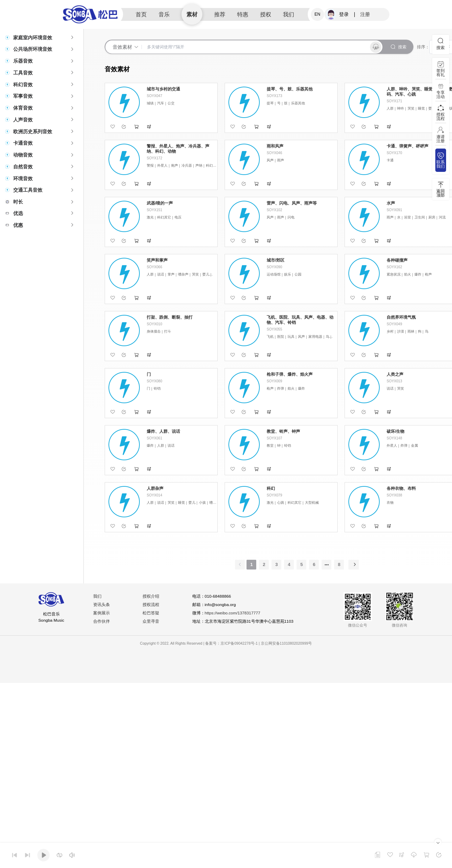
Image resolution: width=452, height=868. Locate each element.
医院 (281, 337)
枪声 (428, 274)
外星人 (162, 165)
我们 (289, 14)
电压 (178, 217)
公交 (171, 103)
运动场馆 (274, 274)
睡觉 (421, 108)
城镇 (150, 103)
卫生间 (420, 217)
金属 (414, 445)
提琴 (270, 103)
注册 (365, 14)
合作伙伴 (102, 622)
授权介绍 (151, 597)
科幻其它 (213, 165)
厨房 (432, 217)
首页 (141, 14)
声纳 (199, 165)
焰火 (407, 274)
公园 (298, 274)
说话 (161, 274)
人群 (390, 108)
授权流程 (151, 605)
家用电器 (315, 337)
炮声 (175, 165)
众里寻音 (151, 622)
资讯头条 (102, 605)
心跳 (281, 503)
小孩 (202, 503)
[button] (42, 38)
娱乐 (288, 274)
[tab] (42, 38)
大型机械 (312, 503)
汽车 (161, 103)
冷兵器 (187, 165)
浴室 (407, 217)
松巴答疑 (151, 613)
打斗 (168, 331)
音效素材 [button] (126, 47)
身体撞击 (154, 331)
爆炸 (418, 274)
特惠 (243, 14)
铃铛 (157, 388)
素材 (192, 14)
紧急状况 (394, 274)
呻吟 (401, 108)
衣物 (390, 503)
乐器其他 (298, 103)
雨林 (411, 331)
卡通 (390, 160)
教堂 (270, 445)
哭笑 (411, 108)
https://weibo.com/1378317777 (233, 613)
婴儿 (432, 108)
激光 (150, 217)
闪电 (291, 217)
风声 (270, 160)
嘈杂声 (183, 274)
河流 (442, 217)
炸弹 (281, 388)
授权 (266, 14)
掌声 (171, 274)
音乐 (164, 14)
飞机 (270, 337)
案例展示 (102, 613)
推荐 (220, 14)
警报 (150, 165)
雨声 (281, 160)
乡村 (390, 331)
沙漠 (401, 331)
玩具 (291, 337)
